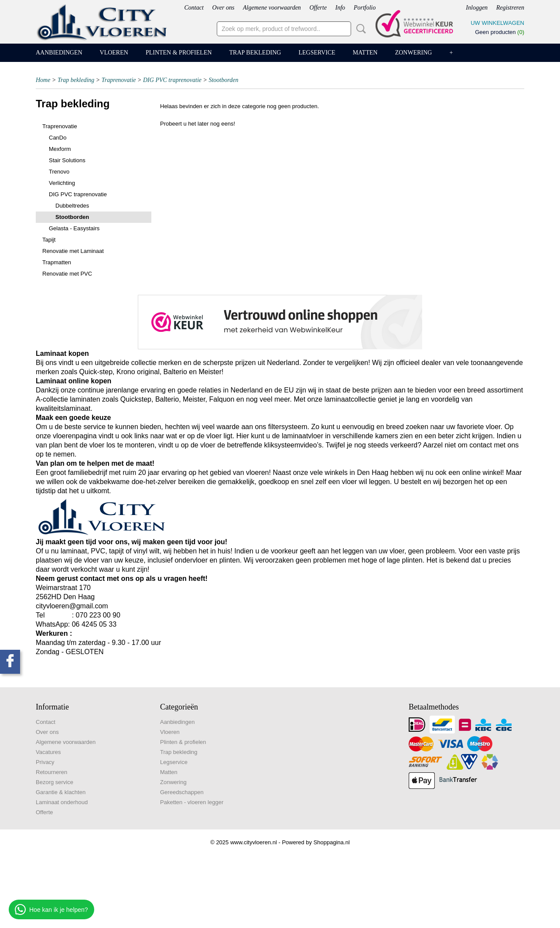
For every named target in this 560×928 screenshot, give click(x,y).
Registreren (510, 8)
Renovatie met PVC (67, 274)
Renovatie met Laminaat (73, 251)
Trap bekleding (255, 53)
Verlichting (62, 183)
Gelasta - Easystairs (74, 228)
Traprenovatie (119, 80)
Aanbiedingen (59, 53)
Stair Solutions (67, 160)
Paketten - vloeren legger (192, 802)
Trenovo (59, 172)
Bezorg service (55, 782)
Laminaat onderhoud (62, 802)
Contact (194, 8)
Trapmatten (57, 262)
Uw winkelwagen (497, 23)
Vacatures (48, 752)
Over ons (223, 8)
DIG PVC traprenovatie (172, 80)
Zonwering (414, 53)
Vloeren (114, 53)
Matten (365, 53)
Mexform (60, 149)
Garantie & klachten (61, 792)
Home (43, 80)
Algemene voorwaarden (272, 8)
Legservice (317, 53)
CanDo (58, 138)
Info (340, 8)
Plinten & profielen (179, 53)
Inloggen (477, 8)
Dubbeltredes (72, 206)
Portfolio (365, 8)
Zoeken (359, 29)
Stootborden (223, 80)
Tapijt (49, 240)
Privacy (45, 762)
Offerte (318, 8)
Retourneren (51, 772)
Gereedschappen (182, 792)
